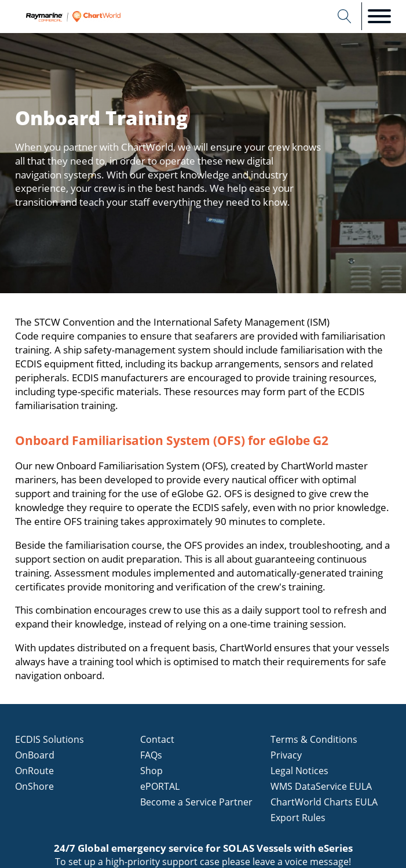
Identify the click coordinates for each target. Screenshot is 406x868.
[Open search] (345, 16)
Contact (157, 739)
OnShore (34, 786)
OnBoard (35, 755)
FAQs (151, 755)
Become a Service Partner (196, 802)
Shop (151, 771)
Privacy (286, 755)
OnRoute (34, 771)
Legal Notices (299, 771)
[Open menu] (379, 16)
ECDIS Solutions (50, 739)
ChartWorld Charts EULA (324, 802)
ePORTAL (160, 786)
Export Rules (298, 818)
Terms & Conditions (314, 739)
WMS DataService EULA (321, 786)
